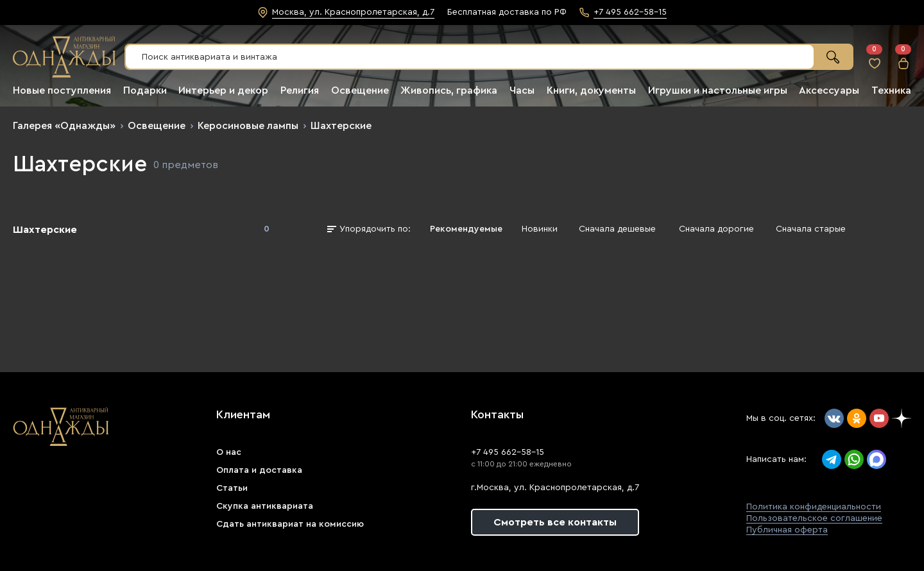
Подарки (145, 90)
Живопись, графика (449, 90)
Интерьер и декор (223, 90)
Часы (522, 90)
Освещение (360, 90)
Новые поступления (62, 90)
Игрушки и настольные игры (718, 90)
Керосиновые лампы (248, 126)
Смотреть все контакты (555, 522)
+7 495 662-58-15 (508, 452)
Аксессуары (829, 90)
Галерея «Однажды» (64, 126)
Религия (300, 90)
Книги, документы (591, 90)
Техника (891, 90)
